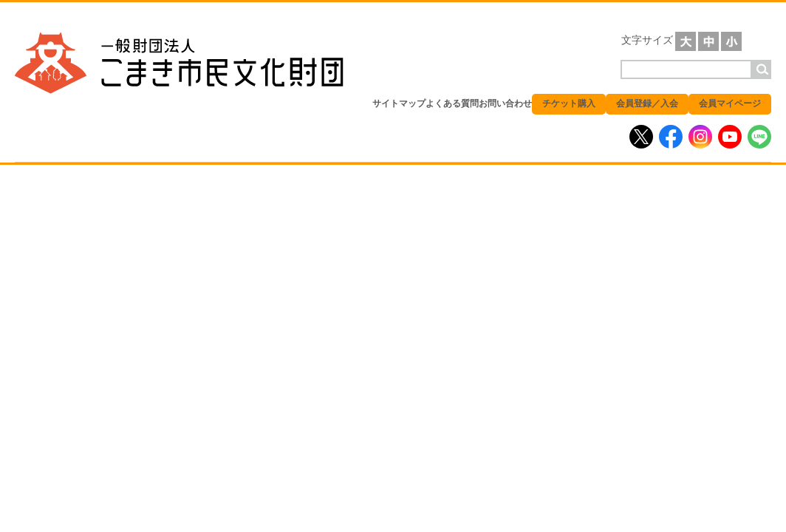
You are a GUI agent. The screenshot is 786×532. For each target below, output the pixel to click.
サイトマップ (399, 103)
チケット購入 (569, 103)
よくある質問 (452, 103)
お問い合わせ (505, 103)
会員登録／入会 (647, 103)
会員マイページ (730, 103)
